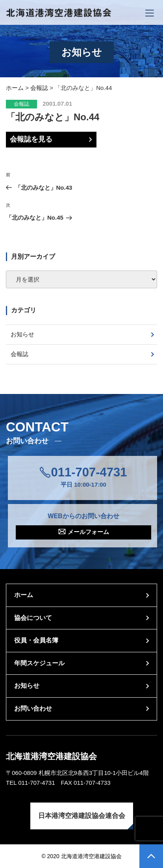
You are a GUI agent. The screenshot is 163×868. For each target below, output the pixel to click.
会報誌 (21, 104)
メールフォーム (88, 532)
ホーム (24, 595)
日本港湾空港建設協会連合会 (82, 816)
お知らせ (22, 334)
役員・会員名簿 (36, 640)
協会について (33, 618)
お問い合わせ (33, 708)
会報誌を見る (31, 139)
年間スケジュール (39, 663)
